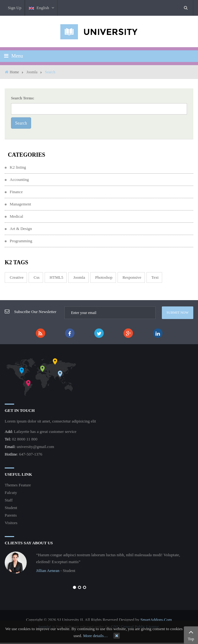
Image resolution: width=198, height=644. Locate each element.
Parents (11, 515)
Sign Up (15, 8)
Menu (14, 56)
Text (155, 277)
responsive (132, 277)
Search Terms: (23, 98)
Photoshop (104, 277)
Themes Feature (18, 485)
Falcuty (11, 493)
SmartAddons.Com (156, 620)
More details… (95, 636)
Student (11, 508)
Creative (17, 277)
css (37, 277)
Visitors (11, 523)
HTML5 (56, 277)
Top (191, 635)
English (42, 8)
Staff (9, 500)
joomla (79, 277)
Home (14, 72)
